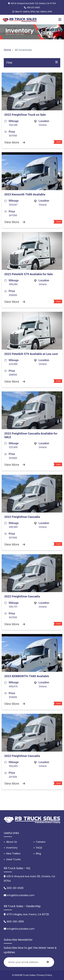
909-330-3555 (14, 922)
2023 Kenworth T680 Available (25, 194)
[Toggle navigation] (60, 20)
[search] (47, 962)
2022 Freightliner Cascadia (22, 517)
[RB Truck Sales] (20, 20)
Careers (41, 842)
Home (7, 50)
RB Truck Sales (28, 975)
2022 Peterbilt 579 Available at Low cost (31, 354)
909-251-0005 (32, 8)
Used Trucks (13, 859)
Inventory (12, 848)
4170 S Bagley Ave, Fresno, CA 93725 (26, 914)
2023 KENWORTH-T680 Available (27, 676)
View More (15, 142)
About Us (12, 842)
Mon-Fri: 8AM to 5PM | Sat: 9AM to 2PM (32, 12)
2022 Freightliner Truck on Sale (25, 115)
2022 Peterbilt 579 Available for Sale (29, 274)
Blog (38, 854)
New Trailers (13, 854)
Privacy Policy (45, 975)
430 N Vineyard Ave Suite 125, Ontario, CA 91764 (32, 3)
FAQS (39, 848)
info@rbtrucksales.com (19, 895)
